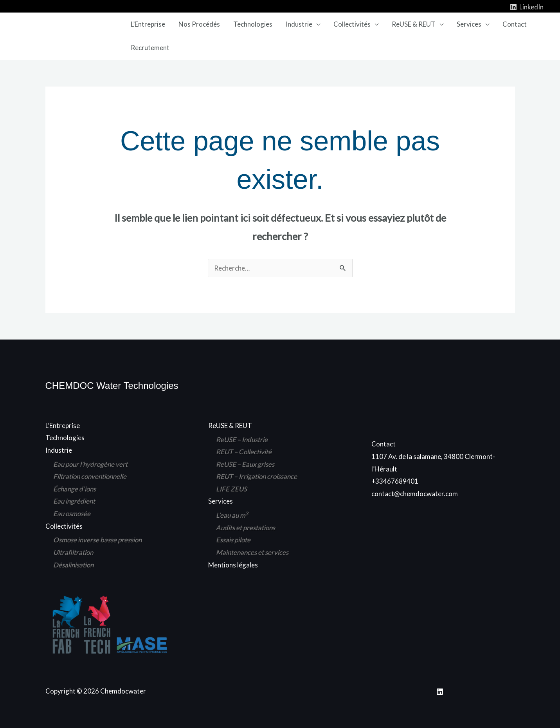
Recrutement (150, 48)
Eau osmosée (72, 514)
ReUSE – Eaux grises (245, 464)
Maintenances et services (252, 552)
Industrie (299, 24)
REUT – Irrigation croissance (257, 476)
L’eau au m (232, 515)
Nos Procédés (199, 24)
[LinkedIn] (527, 7)
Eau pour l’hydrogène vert (90, 464)
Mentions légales (233, 565)
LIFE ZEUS (231, 489)
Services (469, 24)
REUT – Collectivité (244, 452)
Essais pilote (233, 540)
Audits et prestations (246, 528)
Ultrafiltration (73, 552)
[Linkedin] (440, 692)
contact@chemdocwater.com (415, 494)
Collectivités (352, 24)
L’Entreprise (148, 24)
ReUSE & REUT (414, 24)
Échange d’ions (75, 489)
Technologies (253, 24)
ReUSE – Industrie (242, 440)
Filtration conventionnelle (90, 476)
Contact (515, 24)
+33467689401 (395, 481)
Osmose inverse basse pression (97, 540)
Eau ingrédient (74, 501)
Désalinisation (73, 565)
